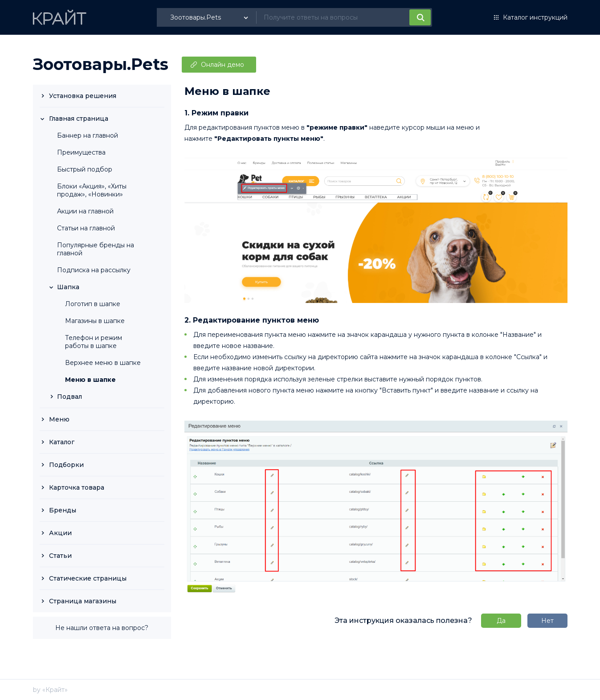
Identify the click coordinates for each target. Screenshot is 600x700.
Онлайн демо (222, 65)
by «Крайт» (50, 690)
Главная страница (79, 119)
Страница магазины (83, 601)
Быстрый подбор (85, 169)
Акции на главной (85, 211)
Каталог (62, 442)
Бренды (63, 510)
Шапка (68, 287)
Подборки (66, 465)
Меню (59, 419)
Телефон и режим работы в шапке (94, 342)
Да (501, 621)
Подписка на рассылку (94, 270)
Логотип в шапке (93, 304)
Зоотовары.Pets (101, 64)
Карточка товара (77, 487)
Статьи (60, 556)
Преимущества (81, 152)
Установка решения (83, 96)
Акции (60, 533)
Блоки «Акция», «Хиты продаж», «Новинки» (92, 190)
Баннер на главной (88, 135)
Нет (547, 621)
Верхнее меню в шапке (103, 363)
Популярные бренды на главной (96, 249)
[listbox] (210, 17)
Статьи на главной (86, 228)
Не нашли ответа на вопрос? (102, 628)
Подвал (69, 397)
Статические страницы (88, 578)
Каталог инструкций (535, 17)
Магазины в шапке (95, 321)
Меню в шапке (90, 380)
